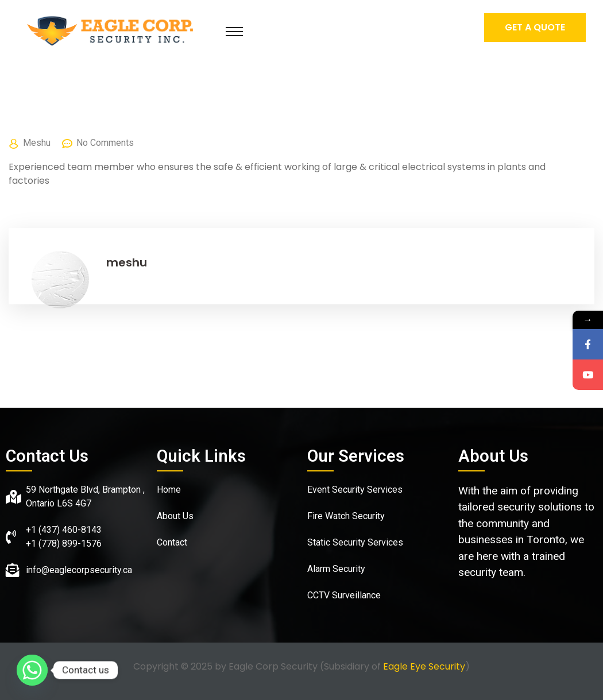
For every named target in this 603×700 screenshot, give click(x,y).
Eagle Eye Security (424, 666)
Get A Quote (535, 27)
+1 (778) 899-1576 (64, 544)
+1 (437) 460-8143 (64, 530)
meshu (37, 143)
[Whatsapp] (32, 670)
